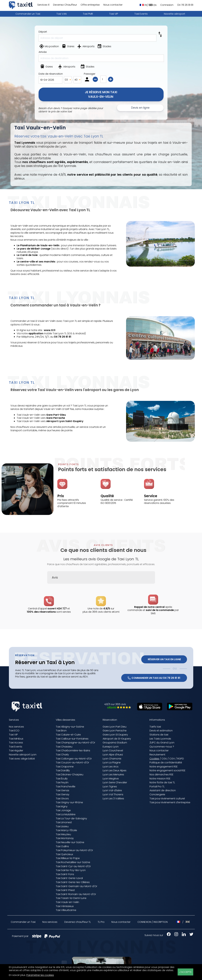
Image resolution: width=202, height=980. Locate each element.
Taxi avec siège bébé (22, 759)
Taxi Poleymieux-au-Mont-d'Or (74, 850)
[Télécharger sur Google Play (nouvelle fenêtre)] (178, 709)
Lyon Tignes (110, 787)
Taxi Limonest (64, 822)
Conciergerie (157, 794)
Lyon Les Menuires (113, 775)
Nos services (16, 727)
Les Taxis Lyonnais (160, 739)
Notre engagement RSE (164, 767)
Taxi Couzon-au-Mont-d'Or (72, 763)
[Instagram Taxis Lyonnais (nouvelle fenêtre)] (175, 935)
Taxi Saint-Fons (65, 874)
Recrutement (157, 755)
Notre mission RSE (160, 779)
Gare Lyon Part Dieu (115, 727)
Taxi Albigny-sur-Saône (70, 727)
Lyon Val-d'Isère (112, 790)
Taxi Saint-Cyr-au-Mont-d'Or (73, 866)
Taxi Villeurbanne (66, 910)
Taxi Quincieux (64, 854)
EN (153, 5)
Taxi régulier (16, 751)
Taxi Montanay (65, 838)
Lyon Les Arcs (111, 767)
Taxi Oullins (62, 846)
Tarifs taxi (155, 727)
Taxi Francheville (66, 787)
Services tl (43, 5)
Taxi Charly (62, 755)
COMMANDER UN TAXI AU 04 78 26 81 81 (154, 678)
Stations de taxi (159, 735)
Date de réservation (51, 74)
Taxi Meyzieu (63, 834)
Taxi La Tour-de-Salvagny (71, 818)
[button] (47, 587)
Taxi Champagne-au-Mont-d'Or (75, 743)
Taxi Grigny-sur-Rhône (69, 802)
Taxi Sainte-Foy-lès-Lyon (71, 870)
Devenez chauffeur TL (78, 922)
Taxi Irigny (62, 806)
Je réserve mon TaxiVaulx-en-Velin (101, 94)
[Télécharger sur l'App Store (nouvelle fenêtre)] (148, 710)
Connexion (167, 5)
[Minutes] (77, 80)
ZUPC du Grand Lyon (162, 743)
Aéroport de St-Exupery (117, 739)
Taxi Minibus (16, 739)
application (36, 333)
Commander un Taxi (28, 14)
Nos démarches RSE (161, 775)
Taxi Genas (62, 790)
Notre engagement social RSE (167, 770)
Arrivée (43, 52)
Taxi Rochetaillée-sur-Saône (73, 862)
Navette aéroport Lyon (23, 755)
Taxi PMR (88, 14)
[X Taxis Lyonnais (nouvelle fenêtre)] (190, 935)
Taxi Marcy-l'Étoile (66, 830)
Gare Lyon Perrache (115, 731)
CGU (164, 759)
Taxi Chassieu (64, 747)
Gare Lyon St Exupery (115, 735)
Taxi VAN (61, 14)
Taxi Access (16, 743)
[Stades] (105, 47)
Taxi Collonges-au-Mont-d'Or (74, 759)
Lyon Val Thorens (113, 794)
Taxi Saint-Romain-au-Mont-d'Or (76, 894)
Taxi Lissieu (62, 826)
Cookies (154, 759)
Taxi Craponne (65, 767)
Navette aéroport (175, 14)
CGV (172, 759)
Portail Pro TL (157, 787)
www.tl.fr (50, 330)
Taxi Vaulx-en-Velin (67, 902)
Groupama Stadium (115, 743)
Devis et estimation (161, 731)
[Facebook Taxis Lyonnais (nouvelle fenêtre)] (167, 935)
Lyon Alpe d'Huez (113, 755)
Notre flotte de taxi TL (162, 782)
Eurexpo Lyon (111, 747)
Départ (43, 32)
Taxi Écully (62, 779)
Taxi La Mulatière (66, 814)
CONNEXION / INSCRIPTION (153, 922)
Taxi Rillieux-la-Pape (68, 858)
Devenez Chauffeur (65, 5)
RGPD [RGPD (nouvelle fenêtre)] (181, 759)
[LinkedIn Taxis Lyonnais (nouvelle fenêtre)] (182, 935)
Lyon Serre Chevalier (115, 782)
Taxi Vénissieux (65, 906)
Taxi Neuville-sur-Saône (70, 842)
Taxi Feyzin (62, 782)
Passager (90, 74)
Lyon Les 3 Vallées (113, 799)
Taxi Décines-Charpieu (70, 775)
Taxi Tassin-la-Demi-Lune (71, 898)
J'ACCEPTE (185, 972)
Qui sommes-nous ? (162, 747)
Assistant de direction (163, 790)
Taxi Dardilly (63, 770)
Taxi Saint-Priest (65, 890)
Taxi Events (141, 14)
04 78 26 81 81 (185, 5)
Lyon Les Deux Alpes (115, 770)
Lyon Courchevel (113, 751)
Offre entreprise (90, 5)
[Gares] (68, 47)
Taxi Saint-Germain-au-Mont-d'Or (76, 886)
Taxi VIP (114, 14)
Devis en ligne (140, 108)
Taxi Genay (63, 794)
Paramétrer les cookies (40, 975)
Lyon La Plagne (112, 763)
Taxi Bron (61, 731)
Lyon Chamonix (112, 759)
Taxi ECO (14, 731)
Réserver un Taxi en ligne (164, 659)
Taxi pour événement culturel (167, 799)
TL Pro (101, 922)
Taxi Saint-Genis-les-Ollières (73, 882)
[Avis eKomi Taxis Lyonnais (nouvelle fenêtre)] (118, 708)
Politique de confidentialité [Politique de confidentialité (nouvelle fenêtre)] (166, 763)
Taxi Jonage (63, 810)
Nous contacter (113, 5)
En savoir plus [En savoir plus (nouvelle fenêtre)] (17, 975)
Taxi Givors (62, 799)
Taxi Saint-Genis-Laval (69, 878)
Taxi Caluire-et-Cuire (68, 735)
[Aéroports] (86, 47)
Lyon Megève (111, 779)
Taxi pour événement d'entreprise (170, 802)
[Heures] (68, 80)
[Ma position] (49, 47)
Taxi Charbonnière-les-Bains (73, 751)
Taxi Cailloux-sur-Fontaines (72, 739)
